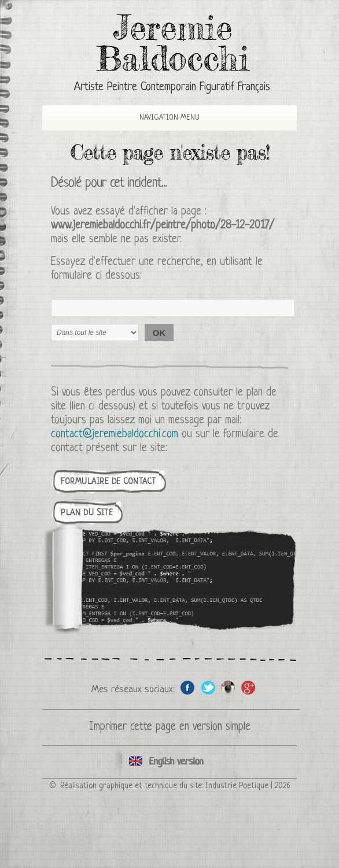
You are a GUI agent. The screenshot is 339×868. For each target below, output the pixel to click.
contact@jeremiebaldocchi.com (115, 435)
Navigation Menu (160, 118)
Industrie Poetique (237, 786)
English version (169, 762)
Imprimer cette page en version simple (170, 727)
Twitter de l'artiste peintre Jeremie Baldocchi (208, 687)
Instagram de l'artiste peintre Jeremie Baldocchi (228, 687)
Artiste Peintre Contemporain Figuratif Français (172, 88)
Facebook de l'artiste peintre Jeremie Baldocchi (188, 687)
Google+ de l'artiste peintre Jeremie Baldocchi (248, 687)
